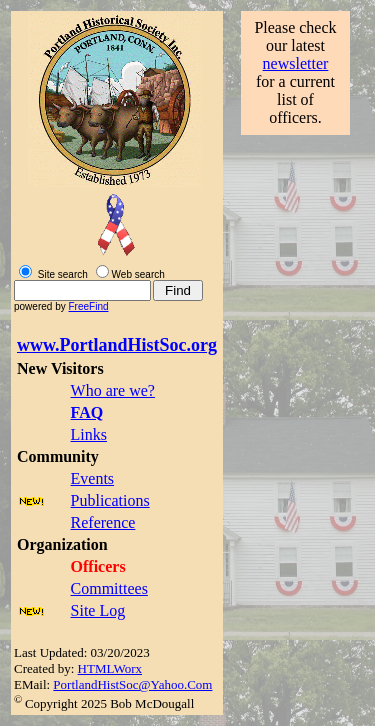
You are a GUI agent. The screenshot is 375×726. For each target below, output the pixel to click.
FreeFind (88, 306)
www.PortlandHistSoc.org (117, 345)
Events (93, 478)
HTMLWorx (110, 668)
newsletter (296, 63)
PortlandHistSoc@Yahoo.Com (132, 684)
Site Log (98, 610)
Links (89, 434)
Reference (103, 522)
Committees (109, 588)
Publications (110, 500)
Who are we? (113, 390)
